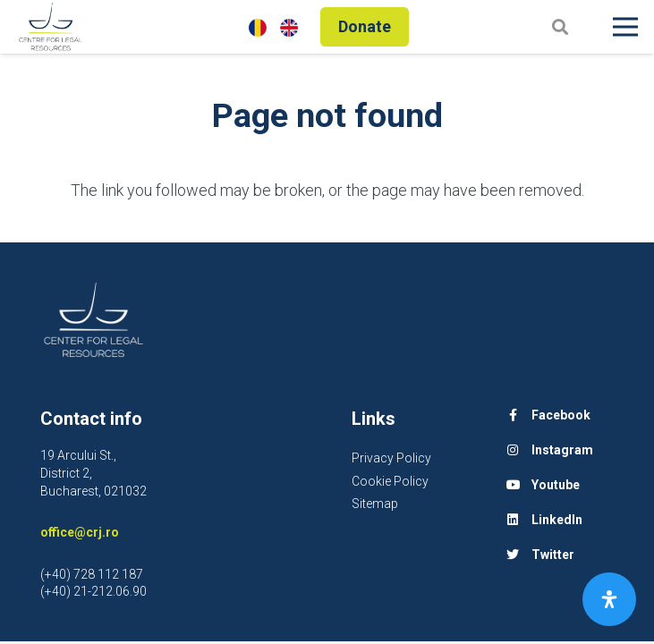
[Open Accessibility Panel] (609, 599)
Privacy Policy (391, 458)
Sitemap (375, 504)
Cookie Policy (390, 481)
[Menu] (626, 27)
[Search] (560, 26)
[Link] (51, 27)
